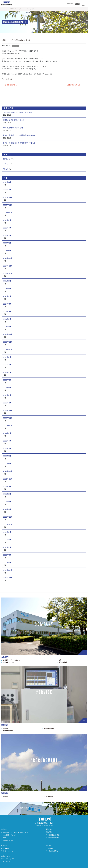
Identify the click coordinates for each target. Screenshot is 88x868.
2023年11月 (8, 342)
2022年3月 (7, 456)
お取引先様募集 (49, 796)
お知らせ (21, 9)
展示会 (6, 169)
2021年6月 (7, 494)
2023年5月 (7, 380)
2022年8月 (7, 433)
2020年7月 (7, 540)
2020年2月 (7, 563)
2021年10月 (8, 479)
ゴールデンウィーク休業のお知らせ (18, 112)
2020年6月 (7, 547)
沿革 (60, 660)
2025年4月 (7, 243)
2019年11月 (8, 578)
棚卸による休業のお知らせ (16, 40)
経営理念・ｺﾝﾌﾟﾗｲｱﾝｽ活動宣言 (11, 660)
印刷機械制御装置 (49, 728)
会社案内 (4, 829)
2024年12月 (8, 258)
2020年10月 (8, 525)
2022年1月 (7, 464)
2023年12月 (8, 334)
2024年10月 (8, 273)
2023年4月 (7, 388)
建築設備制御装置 (8, 730)
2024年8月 (7, 281)
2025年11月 (8, 205)
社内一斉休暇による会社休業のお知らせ (19, 135)
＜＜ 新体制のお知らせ (9, 85)
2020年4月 (7, 555)
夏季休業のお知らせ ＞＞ (76, 85)
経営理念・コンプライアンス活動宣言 (16, 832)
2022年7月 (7, 441)
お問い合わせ (6, 856)
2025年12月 (8, 197)
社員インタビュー (9, 851)
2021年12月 (8, 471)
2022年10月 (8, 426)
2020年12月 (8, 517)
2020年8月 (7, 532)
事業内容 (49, 829)
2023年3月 (7, 395)
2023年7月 (7, 365)
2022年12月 (8, 410)
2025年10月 (8, 213)
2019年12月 (8, 570)
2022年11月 (8, 418)
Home (6, 9)
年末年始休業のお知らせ (13, 128)
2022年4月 (7, 448)
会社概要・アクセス (9, 662)
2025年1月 (7, 251)
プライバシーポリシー (8, 859)
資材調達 (49, 845)
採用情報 (4, 845)
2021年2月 (7, 509)
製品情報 (6, 728)
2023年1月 (7, 403)
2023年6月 (7, 372)
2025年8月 (7, 220)
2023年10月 (8, 350)
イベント (7, 164)
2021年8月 (7, 486)
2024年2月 (7, 319)
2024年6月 (7, 296)
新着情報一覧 (13, 9)
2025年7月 (7, 228)
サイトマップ (6, 861)
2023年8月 (7, 357)
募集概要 (6, 849)
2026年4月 (7, 182)
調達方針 (6, 796)
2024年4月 (7, 304)
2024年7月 (7, 289)
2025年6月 (7, 235)
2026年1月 (7, 190)
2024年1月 (7, 327)
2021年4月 (7, 502)
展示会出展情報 (63, 662)
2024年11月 (8, 266)
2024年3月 (7, 311)
